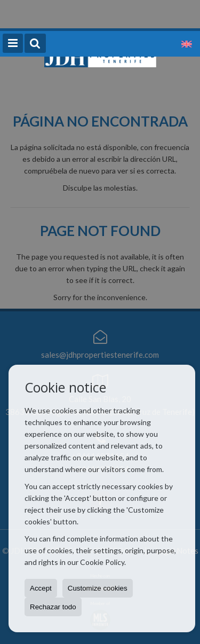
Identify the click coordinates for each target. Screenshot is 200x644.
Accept (41, 588)
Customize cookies (98, 588)
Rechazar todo (53, 607)
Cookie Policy (102, 562)
